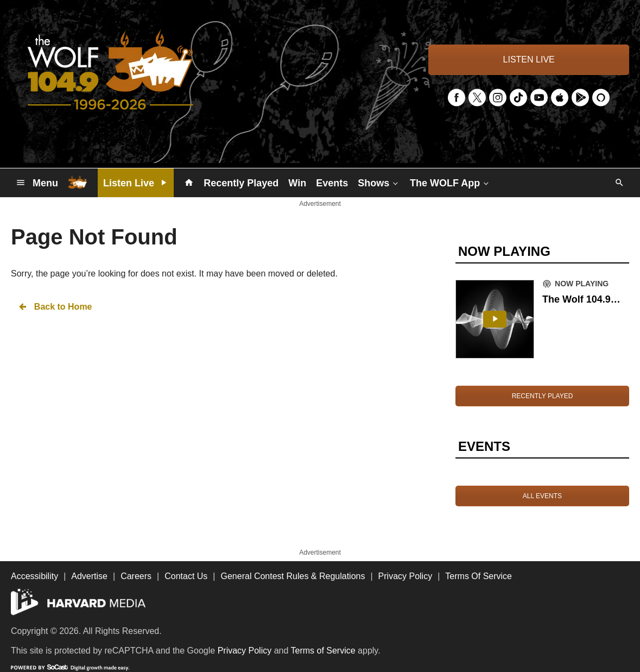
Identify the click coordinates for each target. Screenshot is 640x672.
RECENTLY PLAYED (543, 396)
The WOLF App (450, 183)
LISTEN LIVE (529, 59)
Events (332, 183)
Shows (379, 183)
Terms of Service (323, 651)
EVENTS (484, 446)
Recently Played (241, 183)
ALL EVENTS (542, 496)
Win (297, 183)
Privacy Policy (245, 651)
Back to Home (55, 307)
